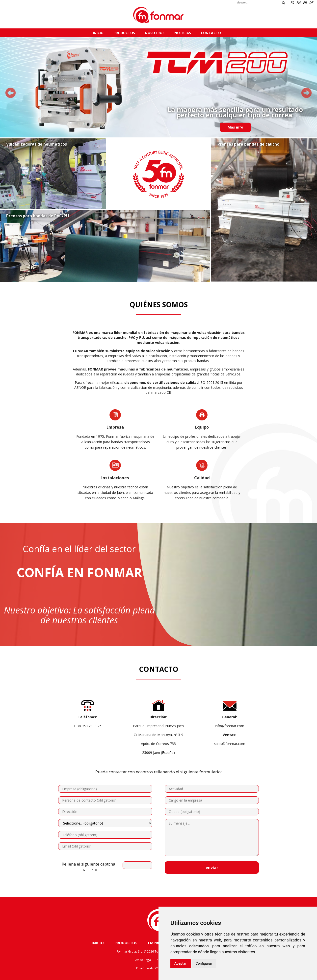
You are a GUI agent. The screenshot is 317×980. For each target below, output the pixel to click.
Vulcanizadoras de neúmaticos (37, 144)
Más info (235, 127)
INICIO (98, 33)
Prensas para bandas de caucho (248, 144)
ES (292, 3)
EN (299, 3)
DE (311, 3)
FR (305, 3)
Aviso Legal (143, 960)
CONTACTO (211, 33)
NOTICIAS (183, 33)
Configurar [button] (204, 963)
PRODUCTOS (124, 33)
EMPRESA (156, 943)
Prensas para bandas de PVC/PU (38, 216)
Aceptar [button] (181, 963)
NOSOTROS (155, 33)
